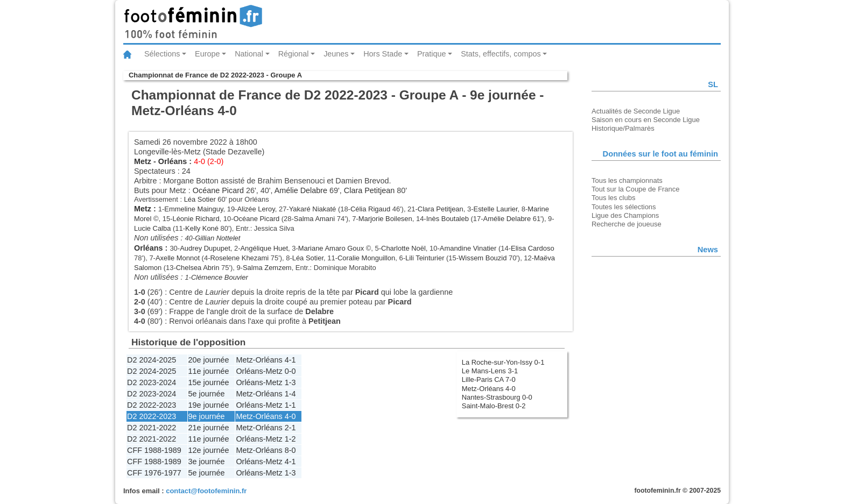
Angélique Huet (264, 248)
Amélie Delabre (301, 190)
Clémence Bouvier (220, 277)
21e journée (209, 428)
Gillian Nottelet (217, 238)
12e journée (209, 450)
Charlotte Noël (403, 248)
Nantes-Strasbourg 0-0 (497, 397)
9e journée (207, 416)
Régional (294, 54)
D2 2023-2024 (152, 382)
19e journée (209, 405)
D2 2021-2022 (152, 428)
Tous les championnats (627, 180)
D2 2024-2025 (152, 360)
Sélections (162, 54)
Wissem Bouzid (483, 258)
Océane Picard (218, 190)
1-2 (290, 439)
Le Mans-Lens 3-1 (490, 371)
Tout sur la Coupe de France (635, 189)
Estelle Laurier (496, 209)
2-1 (290, 428)
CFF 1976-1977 (154, 473)
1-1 (290, 405)
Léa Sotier (200, 199)
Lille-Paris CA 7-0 (489, 379)
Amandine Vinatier (468, 248)
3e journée (207, 462)
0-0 (290, 371)
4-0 (290, 416)
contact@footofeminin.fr (206, 491)
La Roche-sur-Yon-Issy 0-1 (503, 362)
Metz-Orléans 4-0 (489, 389)
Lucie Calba (152, 228)
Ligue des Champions (625, 215)
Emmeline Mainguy (194, 209)
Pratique (432, 54)
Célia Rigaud (370, 209)
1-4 (290, 394)
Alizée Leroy (256, 209)
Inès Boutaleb (448, 219)
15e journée (209, 382)
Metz (143, 161)
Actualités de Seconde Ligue (636, 111)
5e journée (207, 394)
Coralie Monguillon (366, 258)
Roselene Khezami (239, 258)
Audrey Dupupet (205, 248)
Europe (207, 54)
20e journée (209, 360)
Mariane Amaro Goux (331, 248)
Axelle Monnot (178, 258)
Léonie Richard (196, 219)
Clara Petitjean (369, 190)
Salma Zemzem (267, 268)
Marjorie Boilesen (385, 219)
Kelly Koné (202, 228)
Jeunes (336, 54)
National (249, 54)
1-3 (290, 382)
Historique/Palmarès (623, 128)
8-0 (290, 450)
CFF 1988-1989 (154, 450)
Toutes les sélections (624, 207)
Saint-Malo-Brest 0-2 (494, 406)
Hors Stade (383, 54)
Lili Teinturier (425, 258)
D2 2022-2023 (152, 405)
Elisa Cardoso (533, 248)
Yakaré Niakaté (313, 209)
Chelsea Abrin (198, 268)
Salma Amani (314, 219)
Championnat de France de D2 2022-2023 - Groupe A (215, 75)
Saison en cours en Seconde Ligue (646, 120)
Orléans (173, 161)
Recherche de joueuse (627, 224)
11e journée (209, 371)
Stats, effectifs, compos (501, 54)
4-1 (290, 360)
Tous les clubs (613, 198)
